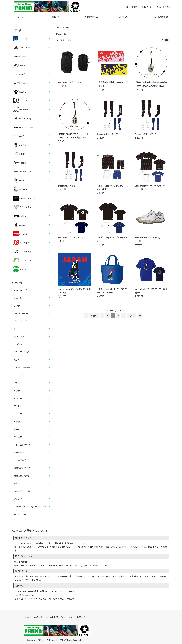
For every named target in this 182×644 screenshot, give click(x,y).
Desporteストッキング (107, 134)
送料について (126, 17)
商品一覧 (56, 17)
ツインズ (20, 39)
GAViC (19, 74)
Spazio (20, 163)
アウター (18, 306)
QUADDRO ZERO (24, 127)
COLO (19, 136)
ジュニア (18, 437)
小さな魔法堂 (22, 251)
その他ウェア (20, 344)
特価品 (17, 483)
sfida (18, 180)
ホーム (21, 17)
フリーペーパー (23, 269)
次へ (132, 316)
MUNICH (20, 189)
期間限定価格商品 (22, 468)
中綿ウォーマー (21, 313)
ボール (17, 429)
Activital (20, 234)
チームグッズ (22, 260)
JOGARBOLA (22, 172)
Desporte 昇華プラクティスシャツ (150, 186)
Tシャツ (18, 329)
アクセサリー (20, 406)
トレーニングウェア (23, 367)
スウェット (19, 375)
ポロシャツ (19, 337)
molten (20, 216)
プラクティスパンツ (23, 352)
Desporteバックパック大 (70, 82)
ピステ (17, 383)
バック (17, 422)
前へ (94, 316)
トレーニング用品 (22, 445)
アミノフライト (23, 207)
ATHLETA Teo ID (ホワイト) (147, 237)
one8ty (20, 145)
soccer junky (22, 118)
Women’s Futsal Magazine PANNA (30, 507)
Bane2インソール (24, 198)
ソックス (18, 391)
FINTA (19, 154)
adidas (19, 225)
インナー (18, 398)
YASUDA (20, 101)
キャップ (18, 414)
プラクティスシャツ (23, 321)
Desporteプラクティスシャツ (72, 237)
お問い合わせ (161, 17)
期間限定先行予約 (22, 476)
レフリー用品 (20, 514)
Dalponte (21, 110)
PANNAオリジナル (22, 290)
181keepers (22, 243)
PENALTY (21, 83)
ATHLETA (21, 56)
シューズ (18, 298)
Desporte (26, 47)
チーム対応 (19, 452)
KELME (20, 92)
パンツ (17, 360)
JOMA (19, 65)
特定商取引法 (91, 17)
